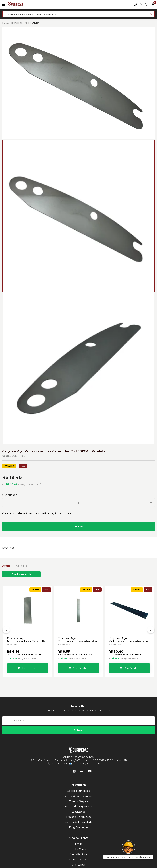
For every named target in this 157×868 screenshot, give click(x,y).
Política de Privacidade (78, 822)
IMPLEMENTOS (20, 23)
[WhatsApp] (135, 4)
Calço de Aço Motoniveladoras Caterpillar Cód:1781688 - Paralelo (128, 640)
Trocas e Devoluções (79, 817)
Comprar (78, 526)
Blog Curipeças (78, 827)
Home (6, 23)
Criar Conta (79, 865)
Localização (78, 812)
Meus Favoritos (78, 860)
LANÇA (35, 23)
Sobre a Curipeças (79, 791)
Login (78, 844)
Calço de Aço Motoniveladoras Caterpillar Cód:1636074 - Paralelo (27, 640)
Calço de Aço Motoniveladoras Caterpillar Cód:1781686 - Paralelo (78, 640)
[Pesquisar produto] (151, 14)
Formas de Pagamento (79, 807)
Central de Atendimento (79, 796)
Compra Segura (79, 801)
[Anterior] (6, 630)
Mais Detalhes (30, 668)
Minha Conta (79, 849)
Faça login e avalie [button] (22, 574)
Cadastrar (78, 730)
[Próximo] (151, 630)
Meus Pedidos (78, 854)
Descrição (9, 548)
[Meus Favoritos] (147, 4)
